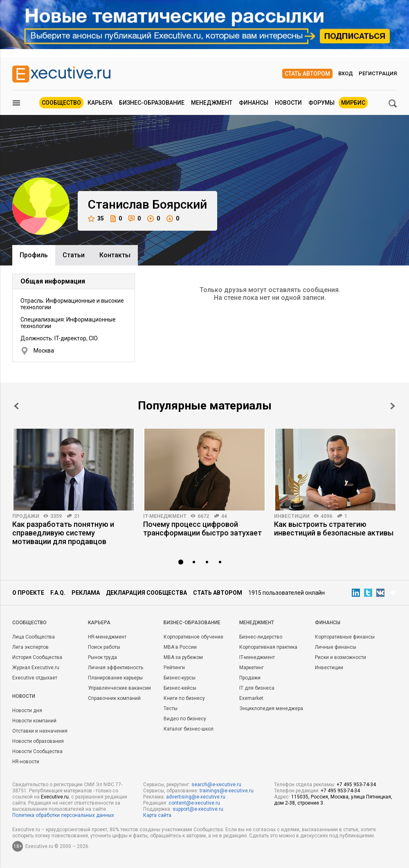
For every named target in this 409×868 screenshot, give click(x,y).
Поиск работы (104, 647)
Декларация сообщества (146, 593)
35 (96, 219)
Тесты (171, 708)
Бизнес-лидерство (261, 637)
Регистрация (378, 73)
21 (77, 516)
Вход (346, 73)
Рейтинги (174, 668)
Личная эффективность (116, 668)
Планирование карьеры (115, 678)
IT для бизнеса (257, 688)
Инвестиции (292, 516)
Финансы (254, 103)
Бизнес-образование (152, 103)
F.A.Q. (58, 593)
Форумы (321, 103)
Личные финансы (336, 647)
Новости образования (38, 741)
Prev (16, 406)
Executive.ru (55, 797)
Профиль (34, 255)
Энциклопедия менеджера (271, 708)
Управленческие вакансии (119, 688)
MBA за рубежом (183, 657)
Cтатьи (74, 255)
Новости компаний (34, 721)
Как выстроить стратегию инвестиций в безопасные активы (334, 528)
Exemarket (251, 698)
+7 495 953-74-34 (356, 785)
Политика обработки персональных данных (63, 815)
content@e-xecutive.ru (194, 803)
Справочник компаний (114, 698)
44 (224, 516)
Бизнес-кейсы (180, 688)
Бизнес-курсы (180, 678)
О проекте (28, 593)
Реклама (86, 593)
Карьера (100, 103)
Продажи (26, 516)
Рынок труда (102, 657)
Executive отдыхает (35, 678)
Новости (288, 103)
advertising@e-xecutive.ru (196, 797)
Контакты (115, 255)
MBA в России (180, 647)
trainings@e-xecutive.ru (227, 791)
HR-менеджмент (107, 637)
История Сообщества (37, 657)
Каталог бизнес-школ (189, 729)
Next (393, 406)
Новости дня (27, 711)
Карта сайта (157, 815)
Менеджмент (212, 103)
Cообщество (29, 623)
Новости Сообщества (37, 751)
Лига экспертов (30, 647)
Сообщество (61, 103)
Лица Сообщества (34, 637)
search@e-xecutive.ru (216, 785)
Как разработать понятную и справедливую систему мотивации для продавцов (63, 533)
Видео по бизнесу (185, 719)
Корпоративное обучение (193, 637)
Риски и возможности (340, 657)
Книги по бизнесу (184, 698)
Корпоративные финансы (345, 637)
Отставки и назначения (40, 731)
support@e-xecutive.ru (198, 809)
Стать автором (307, 74)
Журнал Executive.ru (36, 668)
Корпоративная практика (268, 647)
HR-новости (26, 762)
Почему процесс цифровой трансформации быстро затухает (202, 528)
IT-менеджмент (165, 516)
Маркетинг (252, 668)
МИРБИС (353, 103)
